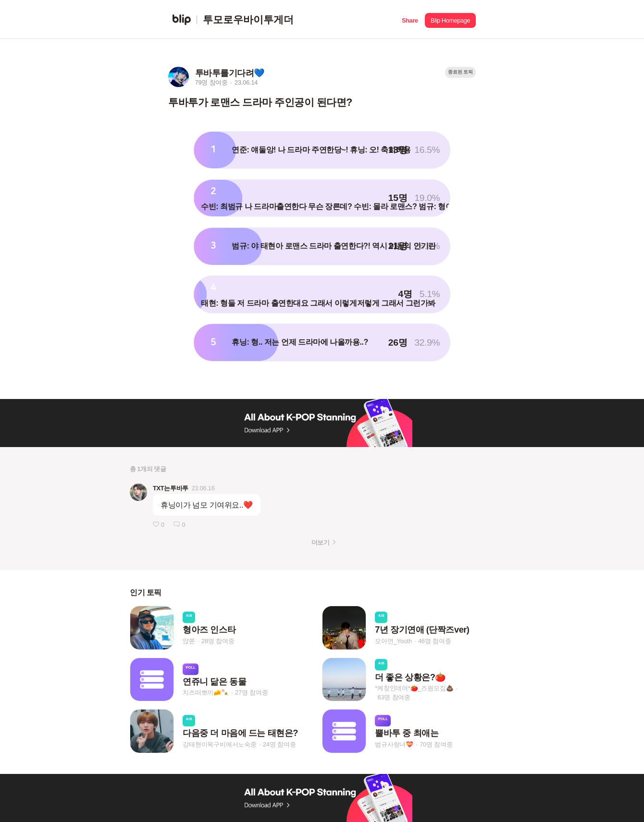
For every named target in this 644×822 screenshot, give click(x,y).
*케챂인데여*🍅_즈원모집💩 (414, 688)
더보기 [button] (320, 542)
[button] (410, 19)
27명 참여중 (251, 692)
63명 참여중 (394, 697)
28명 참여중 (218, 641)
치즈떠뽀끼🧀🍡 (206, 692)
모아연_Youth (393, 641)
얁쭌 (189, 641)
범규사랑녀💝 (394, 744)
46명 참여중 (434, 641)
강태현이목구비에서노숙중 (220, 744)
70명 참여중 (436, 744)
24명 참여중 (279, 744)
